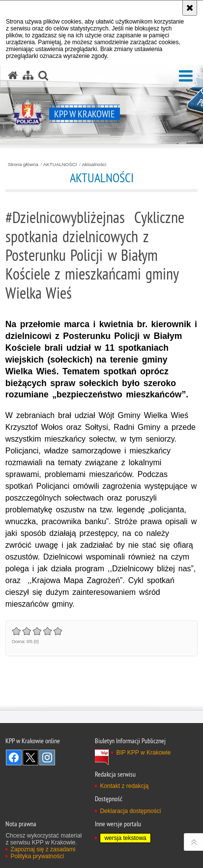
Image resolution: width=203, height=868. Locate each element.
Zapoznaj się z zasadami (43, 849)
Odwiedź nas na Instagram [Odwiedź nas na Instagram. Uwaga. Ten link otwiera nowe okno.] (47, 757)
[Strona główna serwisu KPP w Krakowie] (13, 76)
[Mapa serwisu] (28, 76)
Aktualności (94, 165)
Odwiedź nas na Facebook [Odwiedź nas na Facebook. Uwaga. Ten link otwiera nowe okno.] (14, 757)
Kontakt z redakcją (124, 786)
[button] (186, 76)
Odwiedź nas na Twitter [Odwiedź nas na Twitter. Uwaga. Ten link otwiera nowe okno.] (30, 757)
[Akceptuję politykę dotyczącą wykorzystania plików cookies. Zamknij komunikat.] (190, 8)
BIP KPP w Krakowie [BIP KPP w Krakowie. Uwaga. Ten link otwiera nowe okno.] (143, 753)
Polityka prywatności (37, 856)
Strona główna (23, 165)
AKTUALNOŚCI (60, 165)
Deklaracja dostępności (130, 811)
